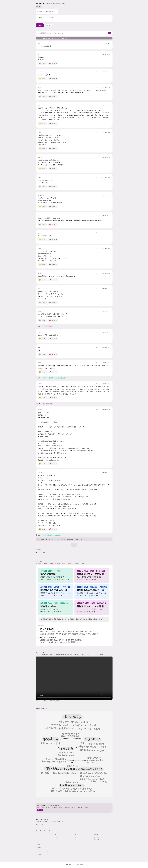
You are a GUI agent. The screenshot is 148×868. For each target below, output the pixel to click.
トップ (37, 837)
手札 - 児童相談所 (48, 326)
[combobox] (49, 25)
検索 (110, 33)
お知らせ (37, 840)
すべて (43, 33)
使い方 (38, 539)
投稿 (40, 25)
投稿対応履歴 (38, 847)
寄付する (40, 810)
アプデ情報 (38, 845)
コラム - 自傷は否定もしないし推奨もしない (55, 378)
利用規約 (37, 851)
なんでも (39, 6)
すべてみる (108, 43)
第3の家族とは (98, 837)
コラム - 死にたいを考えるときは (52, 535)
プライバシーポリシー (45, 851)
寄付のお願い (97, 840)
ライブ (57, 837)
